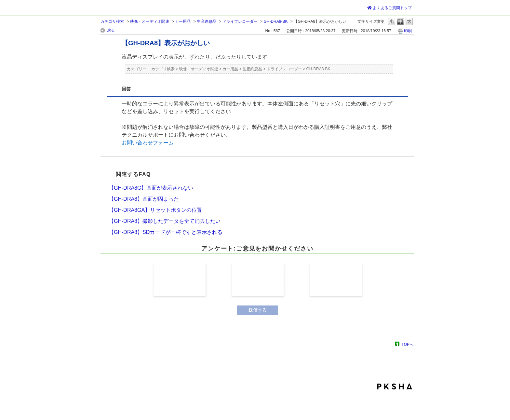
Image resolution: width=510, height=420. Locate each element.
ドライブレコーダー (240, 21)
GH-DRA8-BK (275, 21)
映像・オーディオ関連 (150, 21)
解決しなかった (336, 279)
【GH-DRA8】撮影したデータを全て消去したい (165, 221)
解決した (180, 279)
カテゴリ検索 (112, 21)
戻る (111, 30)
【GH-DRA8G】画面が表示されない (151, 188)
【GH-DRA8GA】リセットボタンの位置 (155, 210)
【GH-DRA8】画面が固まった (144, 199)
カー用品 (183, 21)
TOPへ (408, 344)
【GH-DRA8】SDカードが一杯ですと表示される (166, 232)
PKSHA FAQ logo (395, 386)
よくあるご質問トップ (389, 8)
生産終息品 (207, 21)
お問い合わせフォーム (148, 143)
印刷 (408, 31)
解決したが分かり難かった (258, 279)
